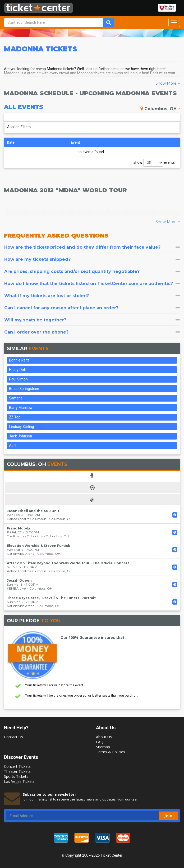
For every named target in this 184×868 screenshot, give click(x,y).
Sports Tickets (16, 776)
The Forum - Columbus (25, 536)
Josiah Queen (19, 580)
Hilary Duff (18, 370)
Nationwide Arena (21, 554)
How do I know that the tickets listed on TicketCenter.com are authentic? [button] (92, 284)
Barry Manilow (21, 408)
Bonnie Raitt (19, 360)
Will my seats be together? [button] (92, 320)
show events (154, 163)
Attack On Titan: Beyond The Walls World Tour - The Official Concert (68, 563)
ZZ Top (15, 417)
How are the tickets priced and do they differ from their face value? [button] (92, 247)
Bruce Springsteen (24, 389)
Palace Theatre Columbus (27, 519)
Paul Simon (18, 379)
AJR (12, 446)
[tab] (92, 247)
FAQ (100, 742)
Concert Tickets (17, 766)
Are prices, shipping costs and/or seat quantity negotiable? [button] (92, 271)
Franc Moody (19, 528)
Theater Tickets (17, 771)
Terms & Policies (111, 752)
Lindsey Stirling (22, 427)
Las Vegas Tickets (19, 781)
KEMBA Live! (17, 588)
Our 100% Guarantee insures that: (93, 637)
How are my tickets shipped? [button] (92, 259)
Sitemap (103, 747)
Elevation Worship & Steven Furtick (38, 546)
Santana (16, 398)
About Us (104, 737)
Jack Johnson (20, 436)
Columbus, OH (160, 109)
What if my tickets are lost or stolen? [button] (92, 296)
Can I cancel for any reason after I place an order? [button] (92, 308)
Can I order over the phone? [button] (92, 332)
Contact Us (13, 737)
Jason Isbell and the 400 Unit (33, 511)
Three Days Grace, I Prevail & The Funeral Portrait (51, 598)
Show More (168, 83)
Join (168, 816)
